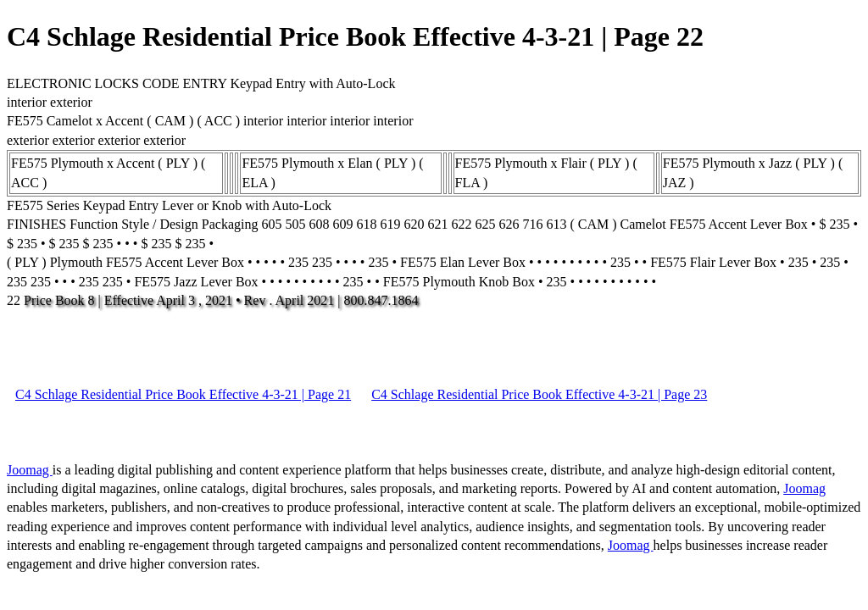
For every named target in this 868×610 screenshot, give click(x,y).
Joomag (30, 470)
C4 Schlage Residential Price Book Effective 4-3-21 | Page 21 (183, 394)
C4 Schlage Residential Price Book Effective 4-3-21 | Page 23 (539, 394)
